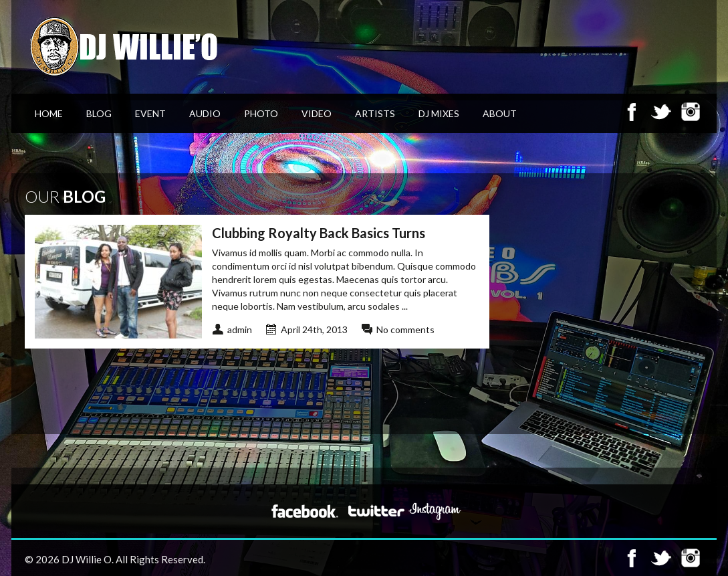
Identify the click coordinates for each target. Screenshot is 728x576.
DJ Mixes (439, 113)
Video (317, 113)
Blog (99, 113)
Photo (261, 113)
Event (150, 113)
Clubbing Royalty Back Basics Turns (319, 233)
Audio (205, 113)
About (500, 113)
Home (49, 113)
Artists (375, 113)
